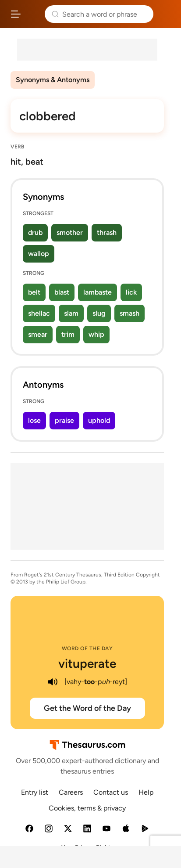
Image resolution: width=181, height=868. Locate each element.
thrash (107, 232)
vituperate (87, 663)
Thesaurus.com (33, 14)
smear (38, 334)
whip (96, 334)
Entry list (35, 792)
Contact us (111, 792)
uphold (99, 420)
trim (68, 334)
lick (131, 292)
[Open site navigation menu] (16, 14)
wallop (39, 254)
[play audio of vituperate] (53, 682)
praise (64, 420)
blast (62, 292)
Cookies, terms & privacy (87, 808)
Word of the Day (87, 648)
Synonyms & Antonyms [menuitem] (53, 80)
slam (71, 313)
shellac (39, 313)
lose (34, 420)
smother (70, 232)
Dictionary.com (165, 14)
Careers (71, 792)
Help (146, 792)
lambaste (98, 292)
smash (130, 313)
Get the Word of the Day (87, 708)
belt (34, 292)
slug (99, 313)
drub (35, 232)
